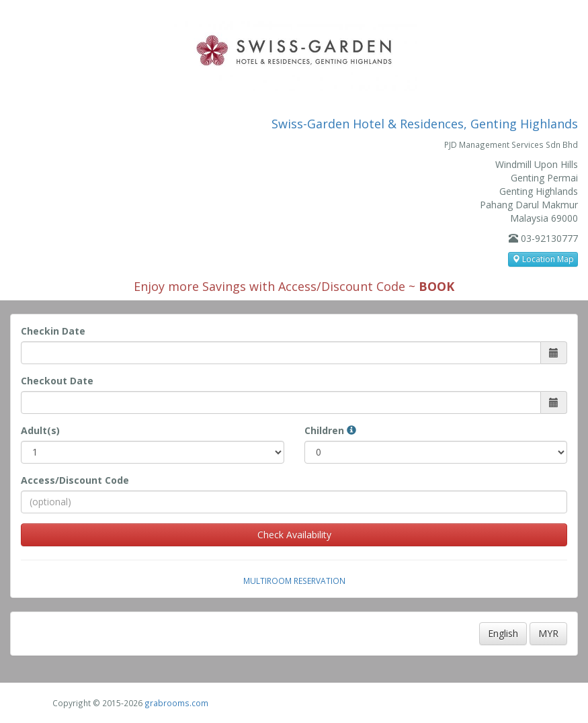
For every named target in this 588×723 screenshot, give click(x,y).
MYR (548, 633)
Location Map (543, 259)
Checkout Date (57, 381)
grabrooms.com (176, 703)
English (503, 633)
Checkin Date (53, 331)
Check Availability (294, 535)
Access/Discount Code (75, 480)
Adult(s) (40, 430)
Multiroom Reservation (294, 581)
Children (330, 430)
